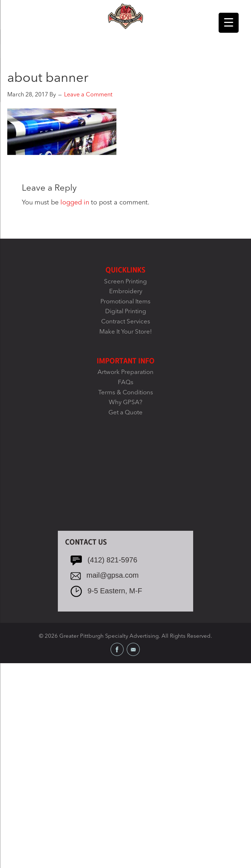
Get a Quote (125, 413)
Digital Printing (126, 312)
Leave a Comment (88, 95)
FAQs (126, 383)
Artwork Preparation (125, 372)
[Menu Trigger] (229, 23)
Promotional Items (125, 302)
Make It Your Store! (126, 332)
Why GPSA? (125, 403)
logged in (75, 203)
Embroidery (126, 292)
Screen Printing (125, 282)
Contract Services (126, 322)
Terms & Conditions (126, 393)
